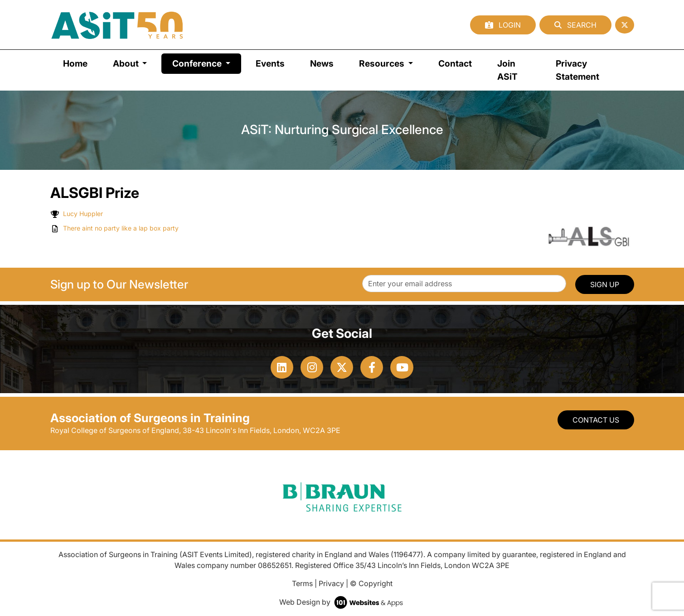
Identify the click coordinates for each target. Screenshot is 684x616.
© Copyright (371, 583)
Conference (207, 63)
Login (503, 25)
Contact (455, 63)
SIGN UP (605, 284)
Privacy (331, 583)
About (127, 63)
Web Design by (342, 602)
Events (270, 63)
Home (75, 63)
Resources (383, 63)
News (322, 63)
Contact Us (596, 420)
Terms (302, 583)
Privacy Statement (577, 70)
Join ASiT (507, 70)
